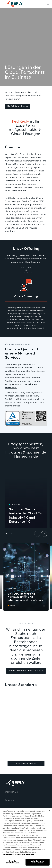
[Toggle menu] (48, 4)
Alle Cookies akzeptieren (37, 862)
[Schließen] (49, 810)
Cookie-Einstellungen (13, 862)
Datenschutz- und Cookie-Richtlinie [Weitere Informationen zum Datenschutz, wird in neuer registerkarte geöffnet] (19, 855)
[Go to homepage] (17, 4)
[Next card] (29, 270)
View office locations (26, 763)
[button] (18, 106)
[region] (26, 838)
